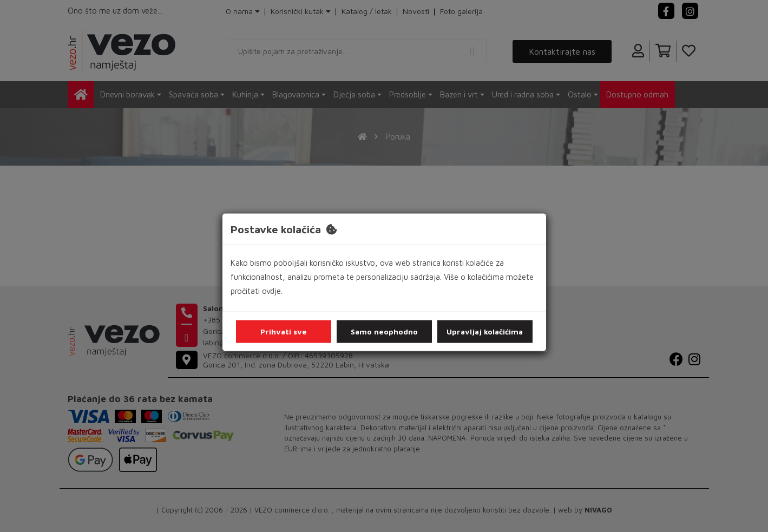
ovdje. (272, 291)
